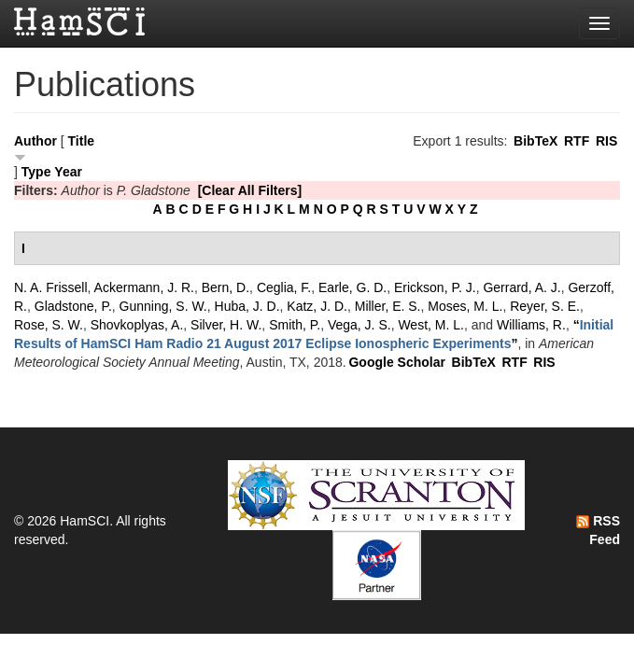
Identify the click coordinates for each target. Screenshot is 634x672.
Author (35, 141)
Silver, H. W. (226, 325)
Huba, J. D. (247, 306)
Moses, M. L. (465, 306)
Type (36, 172)
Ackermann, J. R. (144, 287)
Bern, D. (225, 287)
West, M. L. (431, 325)
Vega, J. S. (359, 325)
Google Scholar (396, 362)
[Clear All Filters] (250, 190)
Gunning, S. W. (163, 306)
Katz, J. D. (317, 306)
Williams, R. (531, 325)
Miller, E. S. (388, 306)
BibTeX (535, 141)
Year (68, 172)
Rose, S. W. (49, 325)
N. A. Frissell (51, 287)
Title (82, 141)
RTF (577, 141)
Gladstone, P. (73, 306)
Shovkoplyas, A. (137, 325)
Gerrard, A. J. (521, 287)
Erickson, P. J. (435, 287)
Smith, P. (295, 325)
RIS (606, 141)
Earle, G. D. (352, 287)
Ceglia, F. (284, 287)
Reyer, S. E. (545, 306)
